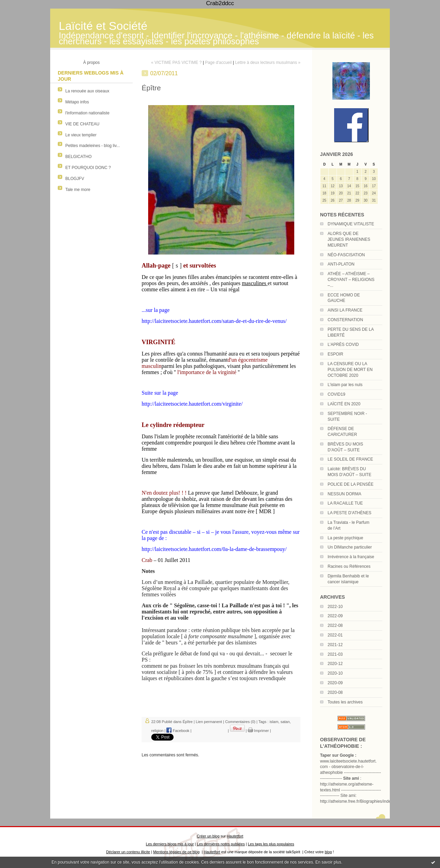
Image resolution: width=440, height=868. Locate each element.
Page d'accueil (218, 63)
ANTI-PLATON (341, 264)
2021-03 (335, 654)
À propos (91, 63)
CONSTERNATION (345, 320)
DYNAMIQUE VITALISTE (351, 224)
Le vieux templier (81, 135)
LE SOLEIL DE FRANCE (350, 459)
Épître (188, 722)
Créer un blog (208, 836)
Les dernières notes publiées (221, 844)
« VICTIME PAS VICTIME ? (176, 63)
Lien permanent (209, 722)
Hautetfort (235, 836)
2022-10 (335, 607)
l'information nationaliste (87, 113)
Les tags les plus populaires (271, 844)
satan (285, 722)
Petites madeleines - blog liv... (93, 146)
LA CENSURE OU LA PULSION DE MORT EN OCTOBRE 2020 (350, 370)
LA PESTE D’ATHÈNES (349, 513)
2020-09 (335, 683)
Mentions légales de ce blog (176, 852)
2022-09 (335, 616)
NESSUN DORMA (344, 494)
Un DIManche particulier (350, 547)
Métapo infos (77, 102)
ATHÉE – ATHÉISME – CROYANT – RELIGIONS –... (351, 280)
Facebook (178, 731)
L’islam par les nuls (345, 385)
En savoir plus (328, 862)
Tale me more (78, 190)
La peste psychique (345, 538)
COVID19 (336, 394)
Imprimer (258, 731)
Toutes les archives (345, 702)
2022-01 (335, 635)
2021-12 (335, 645)
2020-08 (335, 692)
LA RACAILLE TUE (345, 503)
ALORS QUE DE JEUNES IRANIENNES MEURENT (349, 239)
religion (157, 731)
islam (274, 722)
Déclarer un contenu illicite (128, 852)
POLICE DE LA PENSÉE (350, 484)
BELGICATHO (78, 157)
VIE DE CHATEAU (82, 124)
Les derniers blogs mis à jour (170, 844)
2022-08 (335, 625)
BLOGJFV (75, 179)
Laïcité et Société (103, 26)
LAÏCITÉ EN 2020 (344, 404)
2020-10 (335, 673)
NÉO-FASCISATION (346, 255)
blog (328, 852)
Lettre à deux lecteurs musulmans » (268, 63)
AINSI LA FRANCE (345, 310)
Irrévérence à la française (351, 557)
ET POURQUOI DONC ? (88, 168)
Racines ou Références (349, 566)
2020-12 (335, 664)
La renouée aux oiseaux (87, 91)
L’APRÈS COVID (343, 345)
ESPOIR (335, 354)
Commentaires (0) (240, 722)
